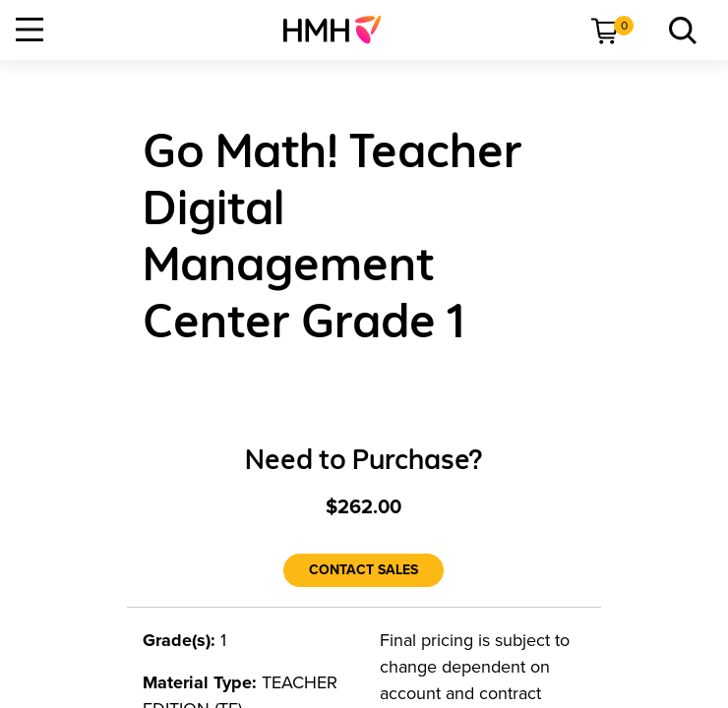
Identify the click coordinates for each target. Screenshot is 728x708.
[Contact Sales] (364, 570)
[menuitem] (340, 29)
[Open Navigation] (30, 29)
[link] (340, 29)
